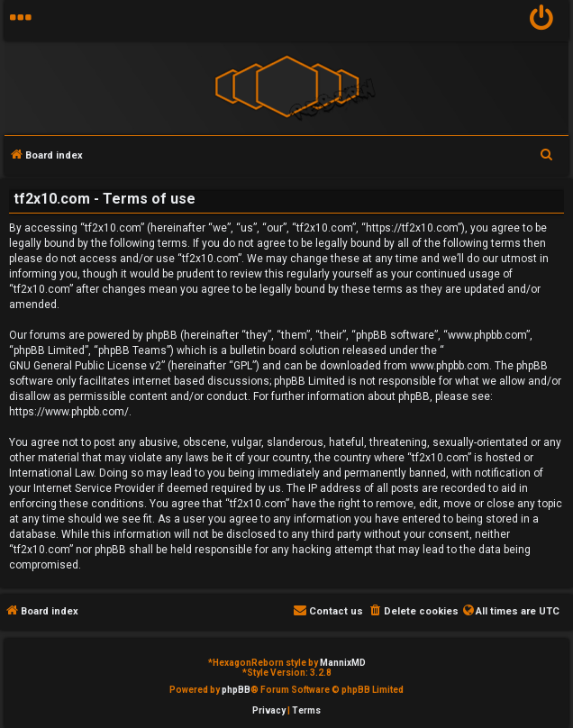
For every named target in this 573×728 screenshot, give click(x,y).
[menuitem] (542, 20)
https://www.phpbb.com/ (69, 412)
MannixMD (343, 663)
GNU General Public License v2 (85, 366)
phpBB (236, 690)
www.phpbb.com (450, 366)
